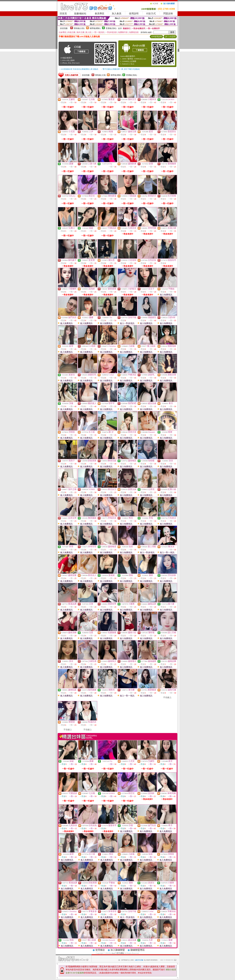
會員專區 (100, 14)
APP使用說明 (156, 37)
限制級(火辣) (79, 28)
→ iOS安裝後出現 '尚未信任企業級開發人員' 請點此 (78, 69)
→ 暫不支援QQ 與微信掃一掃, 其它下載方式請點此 (120, 69)
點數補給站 (80, 14)
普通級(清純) (111, 28)
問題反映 (168, 14)
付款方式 (151, 14)
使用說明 (134, 14)
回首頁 (63, 14)
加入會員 (117, 14)
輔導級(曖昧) (95, 28)
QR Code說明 (170, 37)
